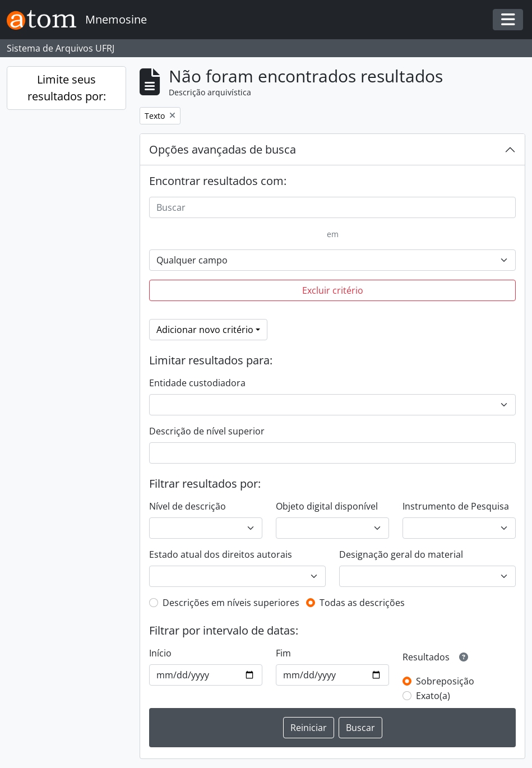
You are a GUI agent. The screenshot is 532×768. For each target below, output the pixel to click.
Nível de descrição (188, 506)
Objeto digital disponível (327, 506)
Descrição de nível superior (207, 431)
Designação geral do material (401, 554)
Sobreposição (445, 681)
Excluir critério (333, 290)
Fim (283, 653)
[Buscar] (332, 207)
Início (160, 653)
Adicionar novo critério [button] (205, 330)
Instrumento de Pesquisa (456, 506)
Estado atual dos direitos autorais (221, 554)
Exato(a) (433, 696)
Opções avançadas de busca (223, 149)
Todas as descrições (362, 603)
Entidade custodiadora (197, 383)
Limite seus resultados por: (67, 88)
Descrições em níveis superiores (231, 603)
